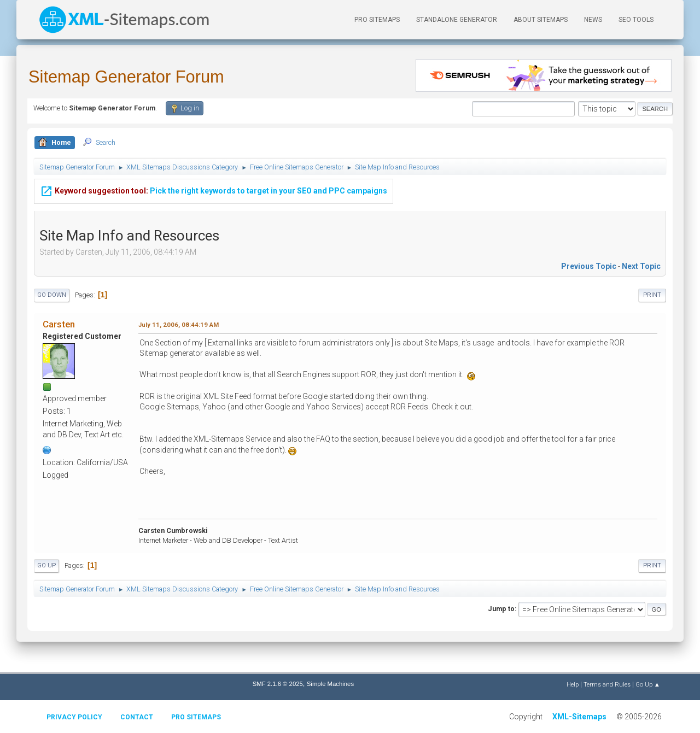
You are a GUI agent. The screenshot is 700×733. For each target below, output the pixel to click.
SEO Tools (636, 20)
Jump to (501, 609)
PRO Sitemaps (377, 20)
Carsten (59, 324)
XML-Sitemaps (579, 717)
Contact (137, 717)
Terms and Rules (607, 684)
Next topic (641, 266)
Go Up (46, 565)
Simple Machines (330, 684)
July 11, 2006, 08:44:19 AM (179, 325)
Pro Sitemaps (196, 717)
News (593, 20)
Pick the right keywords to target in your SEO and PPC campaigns (214, 189)
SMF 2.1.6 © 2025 (278, 684)
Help (573, 684)
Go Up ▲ (648, 684)
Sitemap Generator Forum (126, 77)
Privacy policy (74, 717)
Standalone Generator (457, 20)
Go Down (52, 295)
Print (652, 295)
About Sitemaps (541, 20)
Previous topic (589, 266)
